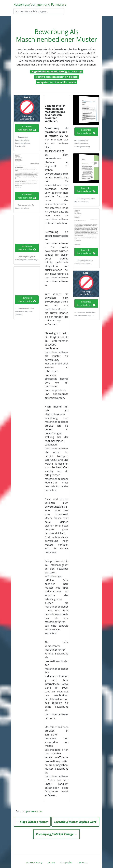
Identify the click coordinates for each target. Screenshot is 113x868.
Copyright (66, 862)
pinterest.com (34, 811)
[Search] (39, 11)
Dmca (51, 862)
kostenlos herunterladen (27, 128)
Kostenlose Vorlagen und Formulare (40, 4)
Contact (82, 862)
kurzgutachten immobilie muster (56, 82)
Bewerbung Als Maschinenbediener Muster (57, 35)
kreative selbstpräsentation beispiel (56, 77)
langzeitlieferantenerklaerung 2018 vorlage (57, 71)
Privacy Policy (34, 862)
